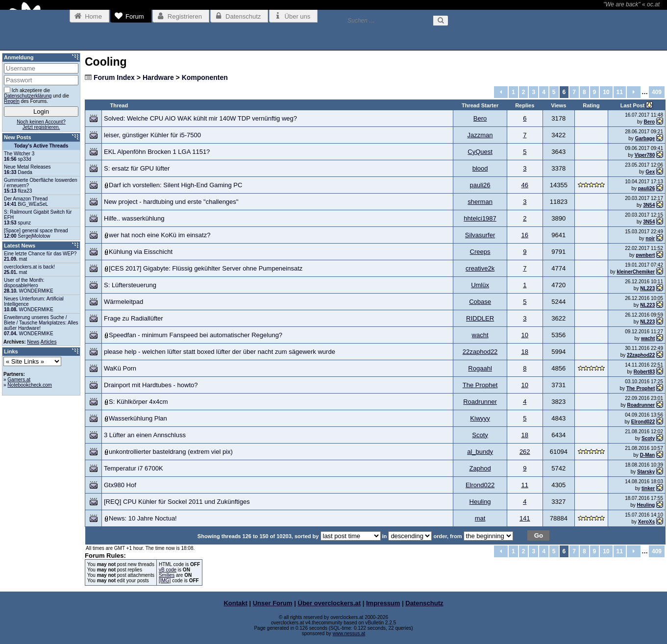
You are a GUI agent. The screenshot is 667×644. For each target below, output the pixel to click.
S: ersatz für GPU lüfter (137, 168)
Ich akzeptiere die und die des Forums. (37, 95)
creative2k (480, 268)
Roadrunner (480, 402)
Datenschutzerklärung (28, 96)
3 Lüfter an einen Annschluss (145, 435)
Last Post (633, 105)
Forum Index (114, 77)
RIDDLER (480, 318)
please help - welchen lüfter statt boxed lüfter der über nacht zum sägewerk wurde (220, 352)
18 (525, 352)
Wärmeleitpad (124, 302)
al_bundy (480, 452)
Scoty (480, 435)
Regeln (12, 101)
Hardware (158, 77)
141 (525, 518)
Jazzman (480, 135)
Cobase (480, 302)
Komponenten (205, 77)
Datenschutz (424, 603)
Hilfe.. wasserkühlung (134, 218)
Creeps (480, 252)
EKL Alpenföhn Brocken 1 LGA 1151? (157, 152)
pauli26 (480, 185)
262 (525, 452)
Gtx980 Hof (120, 485)
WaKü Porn (120, 368)
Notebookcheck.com (30, 385)
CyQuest (480, 152)
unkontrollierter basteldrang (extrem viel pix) (171, 452)
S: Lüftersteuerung (130, 285)
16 (525, 235)
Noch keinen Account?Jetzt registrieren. (41, 124)
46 (525, 185)
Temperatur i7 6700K (134, 468)
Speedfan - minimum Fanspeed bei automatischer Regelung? (196, 335)
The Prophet (480, 385)
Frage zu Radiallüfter (134, 318)
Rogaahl (480, 368)
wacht (480, 335)
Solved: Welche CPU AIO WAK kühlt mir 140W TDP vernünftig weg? (200, 118)
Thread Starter (480, 105)
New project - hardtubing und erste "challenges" (171, 202)
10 (606, 92)
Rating (591, 105)
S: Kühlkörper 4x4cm (138, 402)
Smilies (167, 575)
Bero (480, 118)
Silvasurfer (480, 235)
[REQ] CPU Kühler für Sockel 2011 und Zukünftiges (177, 502)
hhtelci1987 (480, 218)
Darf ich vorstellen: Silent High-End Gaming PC (175, 185)
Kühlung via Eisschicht (141, 252)
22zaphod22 (480, 352)
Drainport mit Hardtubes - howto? (151, 385)
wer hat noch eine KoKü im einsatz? (160, 235)
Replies (525, 105)
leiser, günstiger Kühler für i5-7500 (152, 135)
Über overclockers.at (330, 603)
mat (480, 518)
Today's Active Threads (41, 146)
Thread (119, 105)
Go (539, 535)
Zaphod (480, 468)
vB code (168, 570)
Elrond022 (480, 485)
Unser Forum (273, 603)
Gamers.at (19, 380)
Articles (49, 342)
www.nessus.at (349, 633)
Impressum (383, 603)
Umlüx (480, 285)
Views (558, 105)
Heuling (480, 502)
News (33, 342)
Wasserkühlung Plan (138, 418)
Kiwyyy (480, 418)
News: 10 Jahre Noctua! (143, 518)
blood (480, 168)
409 (657, 92)
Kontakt (235, 603)
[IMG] (165, 581)
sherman (480, 202)
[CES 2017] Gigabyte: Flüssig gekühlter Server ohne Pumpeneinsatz (206, 268)
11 (620, 92)
